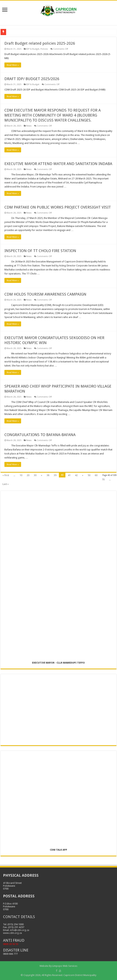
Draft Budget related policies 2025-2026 (40, 43)
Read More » (13, 65)
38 (48, 475)
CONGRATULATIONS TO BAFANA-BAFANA (40, 435)
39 (55, 475)
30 (35, 475)
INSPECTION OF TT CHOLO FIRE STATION (40, 251)
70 (103, 479)
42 (76, 475)
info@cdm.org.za (20, 930)
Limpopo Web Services (65, 966)
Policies (44, 49)
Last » (6, 484)
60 (96, 475)
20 (28, 475)
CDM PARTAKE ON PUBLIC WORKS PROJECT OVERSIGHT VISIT (58, 207)
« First (6, 475)
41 (69, 475)
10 (21, 475)
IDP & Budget (33, 49)
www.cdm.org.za (12, 933)
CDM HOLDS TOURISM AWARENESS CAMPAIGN (45, 294)
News (29, 126)
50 (89, 475)
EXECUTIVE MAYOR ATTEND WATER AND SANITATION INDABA (58, 164)
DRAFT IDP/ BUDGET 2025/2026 (32, 79)
